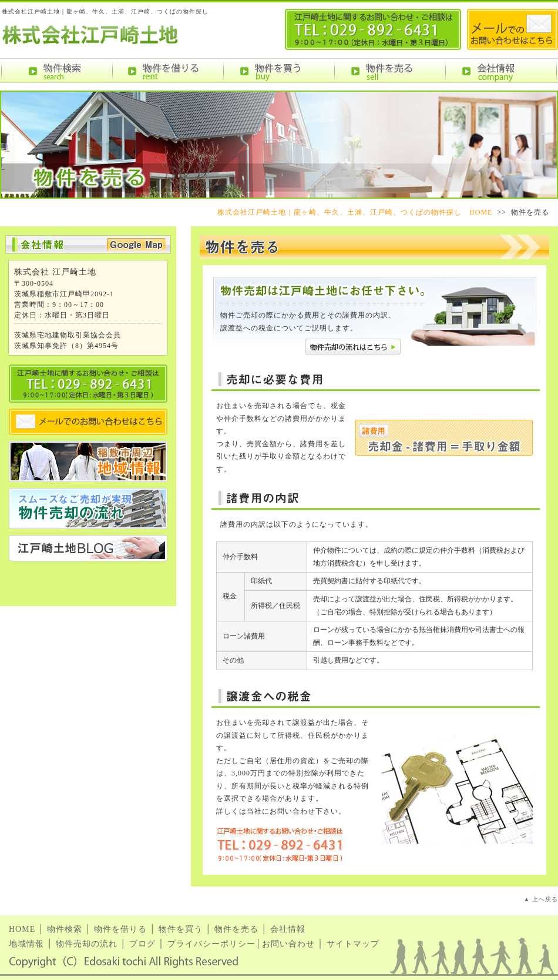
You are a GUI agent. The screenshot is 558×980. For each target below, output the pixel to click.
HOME (22, 929)
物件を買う (181, 929)
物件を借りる (120, 929)
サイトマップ (353, 944)
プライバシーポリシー (211, 944)
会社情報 (288, 929)
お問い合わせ (288, 944)
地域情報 (26, 944)
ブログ (142, 944)
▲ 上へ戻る (541, 899)
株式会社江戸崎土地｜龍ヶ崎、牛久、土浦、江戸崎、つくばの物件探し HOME (355, 212)
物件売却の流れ (87, 944)
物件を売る (236, 929)
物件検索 (65, 929)
